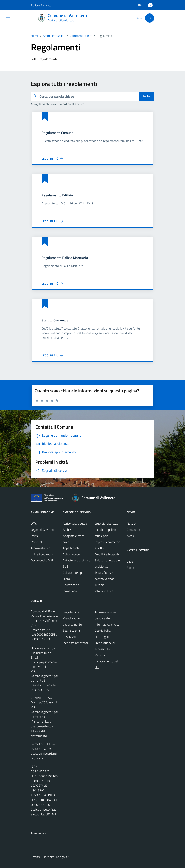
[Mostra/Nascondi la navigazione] (8, 18)
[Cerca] (150, 18)
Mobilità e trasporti (107, 554)
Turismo (100, 585)
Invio (146, 96)
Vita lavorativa (104, 591)
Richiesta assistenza (76, 643)
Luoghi (131, 561)
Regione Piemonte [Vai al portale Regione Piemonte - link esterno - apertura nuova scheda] (41, 5)
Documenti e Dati (42, 560)
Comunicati (134, 530)
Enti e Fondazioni (42, 554)
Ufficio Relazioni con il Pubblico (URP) (44, 650)
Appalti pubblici (72, 548)
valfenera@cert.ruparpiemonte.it (44, 678)
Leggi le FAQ (71, 612)
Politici (35, 536)
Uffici (34, 523)
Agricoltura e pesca (75, 523)
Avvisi (131, 536)
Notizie (131, 523)
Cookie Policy (103, 631)
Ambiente (69, 530)
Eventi (131, 568)
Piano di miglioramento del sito (106, 661)
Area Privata (39, 833)
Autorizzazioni (72, 554)
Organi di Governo (42, 530)
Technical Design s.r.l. (57, 857)
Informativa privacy (107, 624)
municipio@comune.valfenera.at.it (44, 664)
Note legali (102, 637)
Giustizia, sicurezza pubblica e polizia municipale (106, 530)
